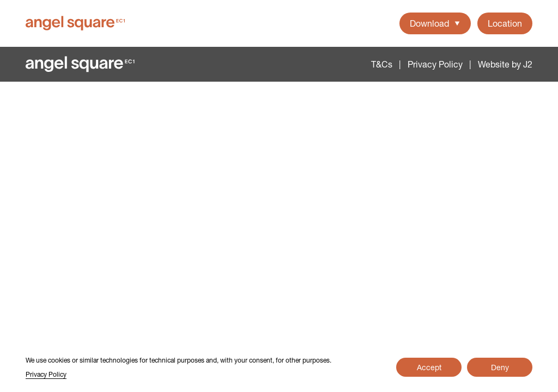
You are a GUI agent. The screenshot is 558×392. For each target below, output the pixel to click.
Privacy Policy (435, 64)
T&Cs (382, 64)
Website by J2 (505, 64)
